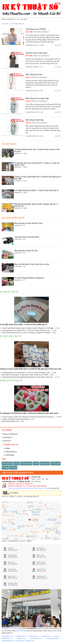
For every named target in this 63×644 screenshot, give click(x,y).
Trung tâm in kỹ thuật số (10, 628)
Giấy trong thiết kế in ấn (10, 421)
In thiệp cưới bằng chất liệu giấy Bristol (15, 419)
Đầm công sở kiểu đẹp (35, 120)
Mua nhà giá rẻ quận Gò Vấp (26, 251)
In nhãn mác (56, 463)
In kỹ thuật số (7, 437)
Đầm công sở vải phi (34, 74)
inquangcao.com (7, 636)
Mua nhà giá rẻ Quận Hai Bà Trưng (28, 223)
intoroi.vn (57, 636)
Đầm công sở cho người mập (37, 98)
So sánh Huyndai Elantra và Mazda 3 (29, 278)
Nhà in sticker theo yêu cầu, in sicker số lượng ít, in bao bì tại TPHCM (26, 333)
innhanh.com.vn (21, 636)
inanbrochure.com (52, 638)
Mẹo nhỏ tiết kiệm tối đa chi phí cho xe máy (32, 264)
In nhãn (36, 463)
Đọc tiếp (58, 45)
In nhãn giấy (45, 463)
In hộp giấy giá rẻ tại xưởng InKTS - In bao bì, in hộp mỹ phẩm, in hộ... (26, 330)
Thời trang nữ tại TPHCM (36, 29)
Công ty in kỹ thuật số (10, 434)
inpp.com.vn (20, 641)
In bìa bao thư (7, 463)
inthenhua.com (34, 636)
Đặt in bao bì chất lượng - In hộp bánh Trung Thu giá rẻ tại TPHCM (25, 375)
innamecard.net (36, 638)
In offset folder (9, 455)
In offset (5, 468)
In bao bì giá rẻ (9, 292)
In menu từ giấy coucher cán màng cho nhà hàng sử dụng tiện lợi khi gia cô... (29, 417)
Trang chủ (5, 24)
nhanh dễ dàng (21, 631)
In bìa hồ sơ (6, 441)
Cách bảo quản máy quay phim (27, 237)
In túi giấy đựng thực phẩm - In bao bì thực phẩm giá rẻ (37, 190)
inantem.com (21, 638)
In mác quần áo (26, 463)
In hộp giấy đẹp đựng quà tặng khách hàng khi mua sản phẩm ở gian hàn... (28, 377)
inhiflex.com (30, 641)
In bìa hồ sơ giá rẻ (11, 380)
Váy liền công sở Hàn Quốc (37, 53)
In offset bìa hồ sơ (10, 452)
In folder (7, 448)
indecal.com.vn (7, 638)
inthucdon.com (46, 636)
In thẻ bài (13, 468)
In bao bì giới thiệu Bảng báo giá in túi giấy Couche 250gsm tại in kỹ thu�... (28, 328)
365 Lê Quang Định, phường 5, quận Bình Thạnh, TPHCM (29, 488)
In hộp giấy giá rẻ (11, 336)
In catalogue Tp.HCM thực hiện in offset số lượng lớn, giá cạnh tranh (29, 413)
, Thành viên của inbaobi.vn (37, 32)
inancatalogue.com (8, 641)
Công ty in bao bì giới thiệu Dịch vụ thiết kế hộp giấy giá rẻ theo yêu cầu (31, 369)
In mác (17, 463)
